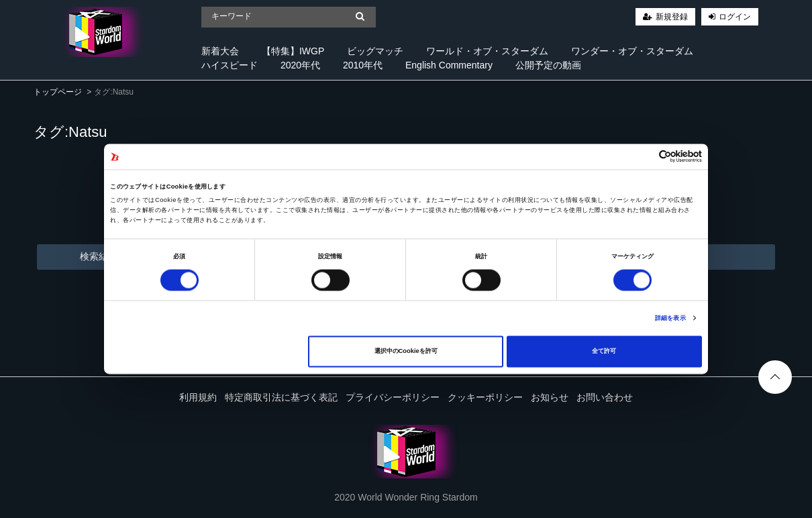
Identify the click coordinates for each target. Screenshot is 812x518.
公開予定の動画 (548, 65)
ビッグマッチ (375, 51)
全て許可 (604, 352)
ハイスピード (230, 65)
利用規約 (198, 397)
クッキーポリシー (485, 397)
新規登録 (672, 17)
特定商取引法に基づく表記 (281, 397)
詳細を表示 (670, 318)
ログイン (735, 17)
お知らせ (550, 397)
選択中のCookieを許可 (406, 352)
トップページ (58, 92)
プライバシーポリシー (393, 397)
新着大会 (220, 51)
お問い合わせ (605, 397)
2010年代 (363, 65)
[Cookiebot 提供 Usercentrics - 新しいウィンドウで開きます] (643, 157)
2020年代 (300, 65)
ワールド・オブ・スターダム (487, 51)
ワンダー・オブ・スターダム (632, 51)
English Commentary (449, 65)
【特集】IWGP (293, 51)
